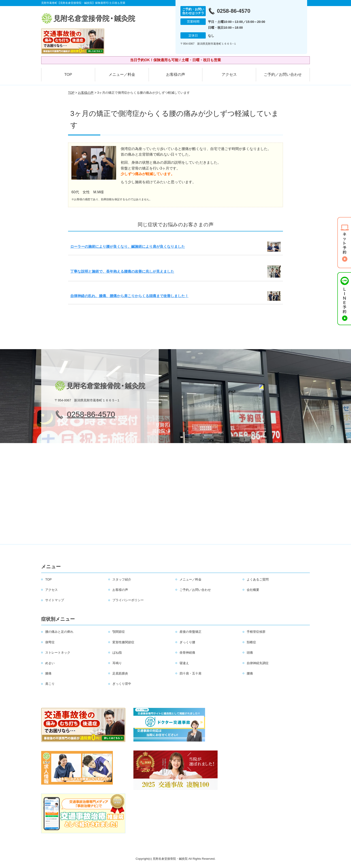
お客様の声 (176, 75)
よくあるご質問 (258, 579)
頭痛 (250, 653)
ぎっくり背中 (122, 684)
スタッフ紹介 (122, 579)
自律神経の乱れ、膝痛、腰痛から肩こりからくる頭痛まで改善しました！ (129, 296)
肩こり (50, 684)
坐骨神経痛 (187, 653)
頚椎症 (251, 642)
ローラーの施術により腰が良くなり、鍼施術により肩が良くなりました (128, 247)
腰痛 (250, 673)
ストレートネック (58, 653)
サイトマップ (55, 600)
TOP (68, 75)
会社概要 (253, 590)
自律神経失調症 (258, 663)
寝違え (184, 663)
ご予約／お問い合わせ (283, 75)
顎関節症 (119, 632)
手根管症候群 (256, 632)
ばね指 (117, 653)
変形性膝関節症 (123, 642)
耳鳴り (117, 663)
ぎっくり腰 (187, 642)
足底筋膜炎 (120, 673)
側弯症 (50, 642)
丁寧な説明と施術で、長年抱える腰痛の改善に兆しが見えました (122, 271)
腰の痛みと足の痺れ (59, 632)
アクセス (229, 75)
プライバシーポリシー (128, 600)
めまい (50, 663)
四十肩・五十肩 (190, 673)
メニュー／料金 (122, 75)
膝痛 (48, 673)
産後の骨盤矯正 (190, 632)
